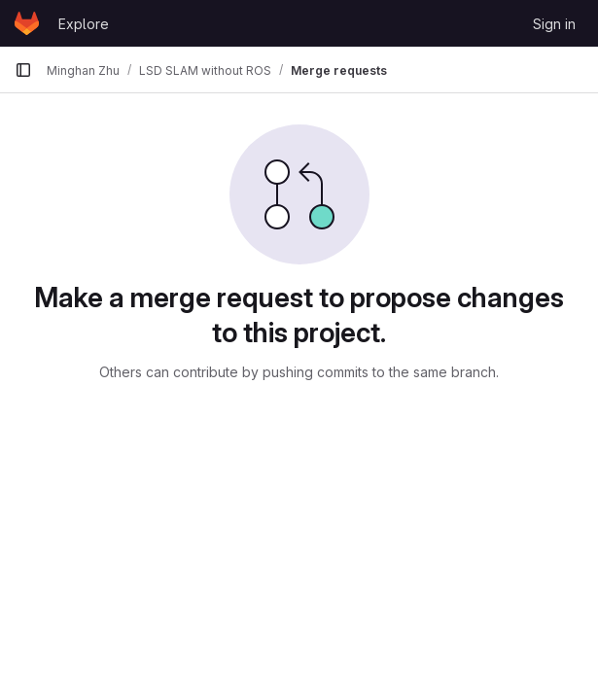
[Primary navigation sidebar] (23, 70)
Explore (84, 24)
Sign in (554, 24)
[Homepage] (27, 23)
